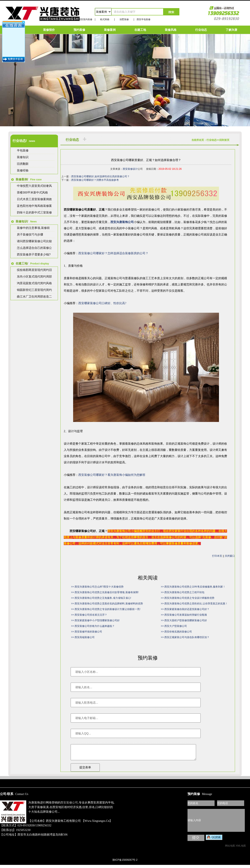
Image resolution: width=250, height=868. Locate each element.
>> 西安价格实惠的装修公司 (176, 632)
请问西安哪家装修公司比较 (34, 241)
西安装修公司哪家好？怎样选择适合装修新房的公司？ (113, 253)
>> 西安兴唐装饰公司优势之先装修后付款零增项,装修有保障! (105, 592)
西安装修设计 (130, 169)
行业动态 (201, 30)
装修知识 (23, 157)
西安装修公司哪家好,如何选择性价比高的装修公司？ (100, 176)
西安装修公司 (69, 806)
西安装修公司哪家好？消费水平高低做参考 (95, 180)
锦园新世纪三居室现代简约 (34, 290)
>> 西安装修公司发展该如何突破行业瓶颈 (184, 615)
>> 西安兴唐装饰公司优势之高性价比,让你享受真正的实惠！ (194, 604)
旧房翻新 (23, 164)
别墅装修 (124, 19)
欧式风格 (105, 19)
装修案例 (110, 30)
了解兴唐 (231, 30)
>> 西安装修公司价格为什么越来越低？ (93, 626)
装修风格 (171, 30)
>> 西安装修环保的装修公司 (87, 632)
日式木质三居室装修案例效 (34, 199)
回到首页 (224, 140)
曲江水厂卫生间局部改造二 (34, 296)
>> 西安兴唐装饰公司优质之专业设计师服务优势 (188, 598)
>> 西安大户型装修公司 (174, 626)
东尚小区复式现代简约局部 (34, 277)
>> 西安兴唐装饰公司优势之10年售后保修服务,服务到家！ (193, 587)
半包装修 (23, 150)
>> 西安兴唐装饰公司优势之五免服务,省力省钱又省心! (101, 598)
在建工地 (140, 30)
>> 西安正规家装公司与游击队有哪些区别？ (185, 637)
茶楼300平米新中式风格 (32, 192)
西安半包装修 (144, 19)
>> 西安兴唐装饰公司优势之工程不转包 (183, 592)
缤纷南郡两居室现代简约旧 (34, 270)
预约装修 (79, 30)
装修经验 (23, 170)
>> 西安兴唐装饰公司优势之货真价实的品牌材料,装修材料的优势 (107, 604)
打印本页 (217, 556)
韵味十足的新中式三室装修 (34, 212)
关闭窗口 (230, 556)
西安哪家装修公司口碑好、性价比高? (102, 303)
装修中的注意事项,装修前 (33, 228)
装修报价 (49, 30)
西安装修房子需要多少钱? (34, 254)
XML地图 (241, 849)
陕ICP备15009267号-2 (125, 863)
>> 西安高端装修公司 (83, 637)
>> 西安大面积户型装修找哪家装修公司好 (184, 620)
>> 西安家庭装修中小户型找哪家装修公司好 (95, 620)
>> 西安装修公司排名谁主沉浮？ (89, 615)
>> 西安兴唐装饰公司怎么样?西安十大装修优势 (97, 587)
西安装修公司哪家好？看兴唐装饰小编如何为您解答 (112, 475)
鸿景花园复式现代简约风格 (34, 283)
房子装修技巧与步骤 (30, 234)
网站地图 (230, 849)
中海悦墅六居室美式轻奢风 (34, 186)
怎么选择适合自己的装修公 (34, 248)
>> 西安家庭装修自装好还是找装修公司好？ (185, 609)
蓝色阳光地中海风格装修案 (34, 206)
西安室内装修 (85, 19)
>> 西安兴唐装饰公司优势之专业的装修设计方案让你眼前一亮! (106, 609)
